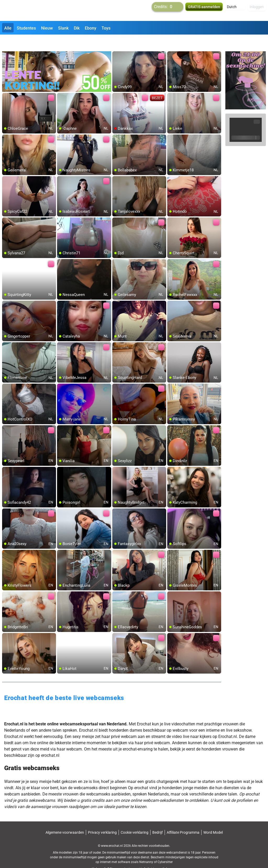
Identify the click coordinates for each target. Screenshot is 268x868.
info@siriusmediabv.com (159, 855)
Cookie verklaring (135, 819)
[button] (235, 10)
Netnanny (147, 848)
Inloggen (257, 10)
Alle (8, 28)
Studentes (26, 28)
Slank (63, 28)
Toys (106, 28)
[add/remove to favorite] (116, 42)
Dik (77, 28)
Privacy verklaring (102, 819)
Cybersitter (165, 848)
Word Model (213, 819)
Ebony (91, 28)
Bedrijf (158, 819)
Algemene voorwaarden (65, 819)
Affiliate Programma (183, 819)
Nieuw (47, 28)
